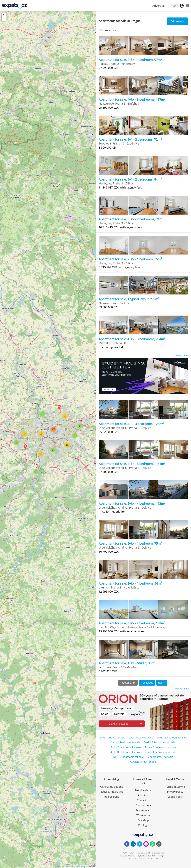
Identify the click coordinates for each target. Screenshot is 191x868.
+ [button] (4, 15)
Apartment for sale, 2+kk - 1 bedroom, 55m (130, 259)
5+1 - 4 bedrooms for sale (129, 757)
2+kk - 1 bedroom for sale (172, 738)
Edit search (177, 21)
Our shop (143, 820)
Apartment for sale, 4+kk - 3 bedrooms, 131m (132, 464)
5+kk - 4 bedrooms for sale (160, 752)
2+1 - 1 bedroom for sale (126, 742)
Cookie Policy (175, 797)
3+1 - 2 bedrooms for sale (126, 747)
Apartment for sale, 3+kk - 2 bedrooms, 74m (131, 219)
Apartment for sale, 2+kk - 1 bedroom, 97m (130, 60)
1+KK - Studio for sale (112, 738)
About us (143, 795)
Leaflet (67, 867)
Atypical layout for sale (143, 762)
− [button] (4, 19)
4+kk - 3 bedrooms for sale (160, 747)
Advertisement (183, 355)
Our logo (143, 825)
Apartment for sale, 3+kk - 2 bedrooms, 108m (132, 623)
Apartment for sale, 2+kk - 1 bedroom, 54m (130, 583)
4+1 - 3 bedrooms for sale (126, 752)
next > (162, 683)
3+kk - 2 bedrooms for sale (160, 742)
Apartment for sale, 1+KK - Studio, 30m (127, 663)
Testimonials (143, 810)
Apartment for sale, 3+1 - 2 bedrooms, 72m (130, 139)
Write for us (143, 815)
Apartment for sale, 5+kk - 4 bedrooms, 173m (132, 504)
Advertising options (111, 787)
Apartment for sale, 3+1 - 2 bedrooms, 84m (130, 179)
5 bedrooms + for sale (160, 757)
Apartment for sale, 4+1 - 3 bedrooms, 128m (131, 424)
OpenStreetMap (79, 867)
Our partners (143, 805)
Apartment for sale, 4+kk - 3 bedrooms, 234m (132, 339)
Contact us (143, 800)
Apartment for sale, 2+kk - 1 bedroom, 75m (130, 543)
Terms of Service (175, 787)
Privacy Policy (175, 792)
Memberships (143, 790)
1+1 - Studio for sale (141, 738)
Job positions (111, 797)
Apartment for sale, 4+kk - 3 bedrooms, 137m (132, 99)
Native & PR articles (111, 792)
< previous (147, 683)
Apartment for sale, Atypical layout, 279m (129, 299)
